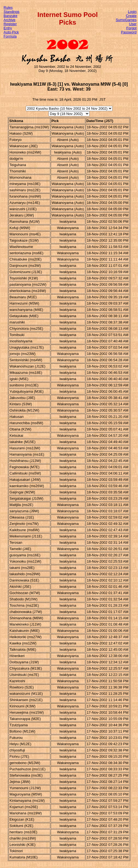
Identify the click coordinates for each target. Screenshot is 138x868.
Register (10, 24)
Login (132, 12)
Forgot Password (129, 30)
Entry (8, 28)
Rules (8, 8)
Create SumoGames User (126, 20)
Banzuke (11, 16)
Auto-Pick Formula (11, 34)
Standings (12, 12)
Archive (9, 20)
